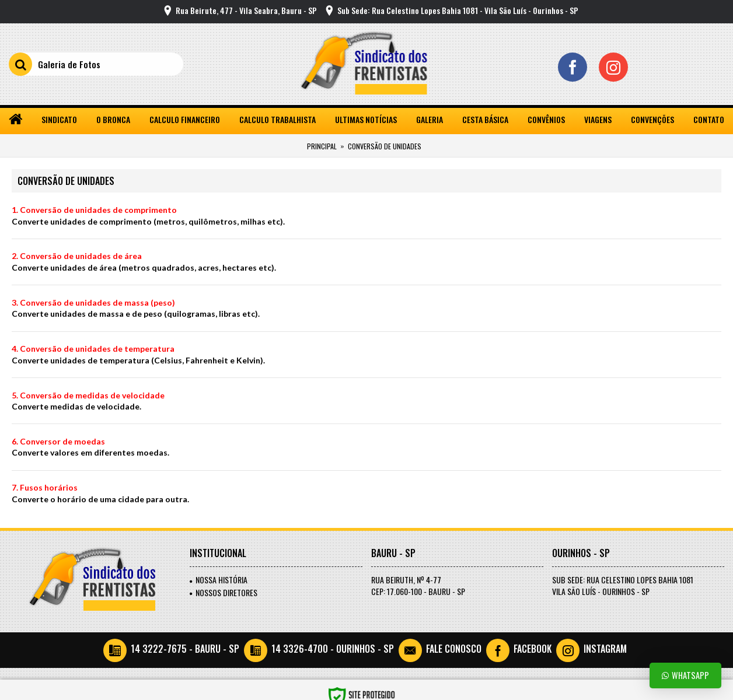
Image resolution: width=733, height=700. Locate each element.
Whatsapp (685, 675)
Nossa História (219, 580)
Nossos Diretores (224, 593)
